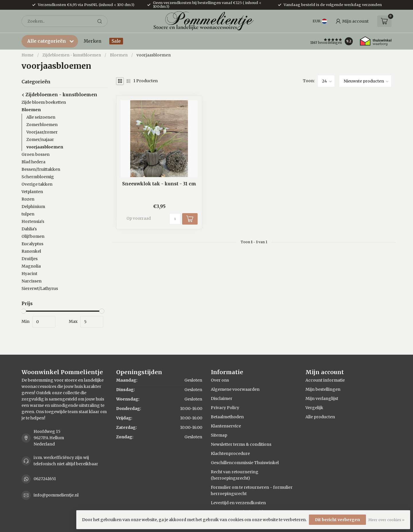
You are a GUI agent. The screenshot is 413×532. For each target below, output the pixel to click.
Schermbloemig (38, 177)
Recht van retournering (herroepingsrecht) (235, 475)
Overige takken (37, 184)
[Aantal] (175, 219)
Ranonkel (31, 251)
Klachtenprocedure (230, 454)
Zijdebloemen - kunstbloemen (72, 55)
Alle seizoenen (41, 117)
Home (28, 55)
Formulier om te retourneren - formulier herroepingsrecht (252, 490)
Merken (92, 41)
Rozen (28, 199)
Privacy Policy (225, 408)
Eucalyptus (32, 244)
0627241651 (45, 479)
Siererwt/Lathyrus (40, 288)
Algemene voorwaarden (235, 389)
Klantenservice (226, 426)
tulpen (28, 214)
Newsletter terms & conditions (241, 444)
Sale (116, 41)
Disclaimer (222, 398)
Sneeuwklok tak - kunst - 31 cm (159, 184)
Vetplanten (32, 192)
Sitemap (219, 435)
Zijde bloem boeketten (44, 102)
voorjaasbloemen (154, 55)
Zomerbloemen (42, 125)
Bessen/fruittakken (41, 169)
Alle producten (320, 417)
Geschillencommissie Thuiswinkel (245, 463)
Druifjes (30, 259)
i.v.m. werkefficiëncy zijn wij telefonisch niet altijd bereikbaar (66, 461)
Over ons (220, 380)
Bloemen (119, 55)
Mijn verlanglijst (322, 398)
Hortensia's (33, 221)
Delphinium (33, 207)
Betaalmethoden (227, 417)
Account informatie (325, 380)
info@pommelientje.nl (56, 495)
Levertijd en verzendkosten (238, 503)
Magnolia (31, 266)
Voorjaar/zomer (42, 132)
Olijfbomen (33, 236)
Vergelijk (314, 408)
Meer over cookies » (386, 520)
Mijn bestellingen (323, 389)
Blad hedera (33, 162)
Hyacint (29, 274)
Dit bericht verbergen (337, 520)
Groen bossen (36, 154)
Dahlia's (29, 229)
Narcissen (32, 281)
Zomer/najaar (40, 140)
